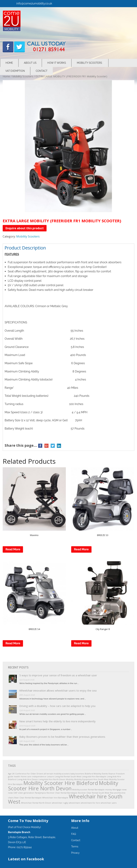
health (17, 777)
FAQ (74, 834)
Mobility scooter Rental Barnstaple (88, 790)
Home (9, 63)
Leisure (50, 777)
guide (11, 777)
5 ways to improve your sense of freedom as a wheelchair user (58, 675)
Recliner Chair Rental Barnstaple (62, 793)
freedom (120, 774)
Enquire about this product (25, 228)
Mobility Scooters (89, 63)
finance (112, 774)
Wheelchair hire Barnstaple (55, 798)
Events (105, 774)
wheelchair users (109, 803)
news (10, 793)
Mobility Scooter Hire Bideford (61, 783)
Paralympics (40, 793)
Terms (75, 847)
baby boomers (77, 774)
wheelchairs (74, 803)
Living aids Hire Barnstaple (94, 777)
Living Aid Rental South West (68, 777)
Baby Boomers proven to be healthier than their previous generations (62, 737)
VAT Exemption (15, 71)
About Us (30, 63)
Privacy (75, 853)
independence (39, 777)
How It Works (57, 63)
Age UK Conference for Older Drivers (26, 774)
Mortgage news (120, 790)
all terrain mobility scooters (57, 774)
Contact (42, 71)
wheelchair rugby (60, 803)
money (109, 790)
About (75, 828)
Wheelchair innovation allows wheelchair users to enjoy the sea (58, 690)
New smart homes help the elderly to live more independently (57, 721)
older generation (26, 793)
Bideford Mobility (93, 774)
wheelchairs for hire (90, 803)
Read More (13, 549)
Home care (26, 777)
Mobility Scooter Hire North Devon (63, 786)
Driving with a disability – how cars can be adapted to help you (57, 706)
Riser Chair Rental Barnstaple (28, 798)
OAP (15, 793)
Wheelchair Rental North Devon (36, 803)
